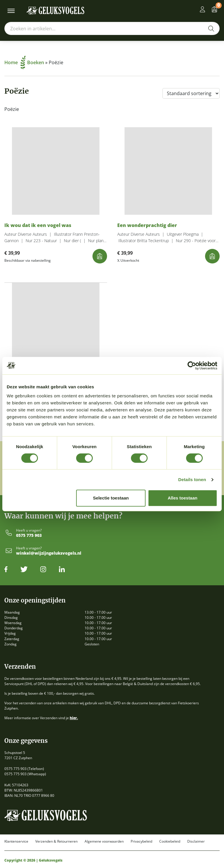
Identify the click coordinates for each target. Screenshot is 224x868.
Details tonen (192, 480)
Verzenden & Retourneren (56, 841)
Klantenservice (16, 841)
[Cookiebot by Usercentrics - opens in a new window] (192, 366)
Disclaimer (196, 841)
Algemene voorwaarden (104, 841)
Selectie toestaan (111, 498)
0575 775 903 (29, 536)
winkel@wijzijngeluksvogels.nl (49, 553)
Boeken (36, 62)
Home (15, 62)
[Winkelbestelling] (191, 93)
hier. (74, 718)
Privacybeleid (141, 841)
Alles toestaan (183, 498)
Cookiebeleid (170, 841)
